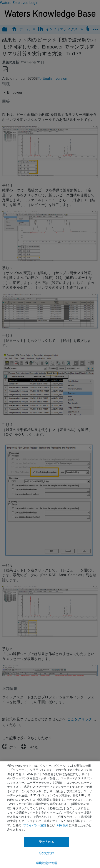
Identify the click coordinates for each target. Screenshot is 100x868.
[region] (50, 815)
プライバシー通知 (35, 825)
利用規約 (63, 825)
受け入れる (47, 842)
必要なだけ (47, 853)
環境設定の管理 (47, 863)
